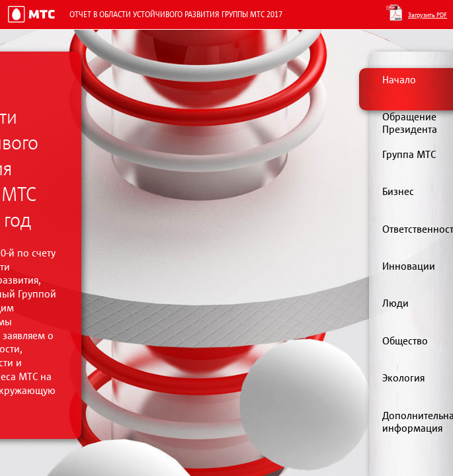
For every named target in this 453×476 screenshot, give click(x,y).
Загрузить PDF (428, 15)
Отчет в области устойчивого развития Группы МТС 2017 (176, 14)
